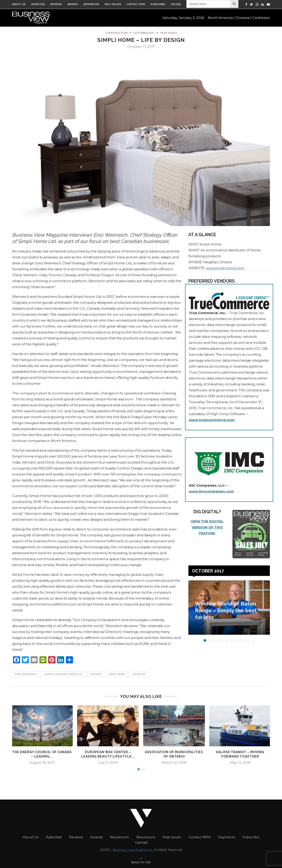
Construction (116, 33)
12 (253, 640)
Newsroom (91, 4)
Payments (227, 837)
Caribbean (261, 18)
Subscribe (158, 4)
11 (249, 640)
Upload (176, 4)
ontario (96, 674)
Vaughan (139, 674)
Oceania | (243, 18)
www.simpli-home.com (225, 268)
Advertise (38, 4)
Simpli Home (117, 674)
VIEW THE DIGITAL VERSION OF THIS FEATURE (207, 527)
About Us (19, 4)
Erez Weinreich (26, 674)
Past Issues (113, 4)
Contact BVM (136, 4)
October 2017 (144, 33)
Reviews (56, 4)
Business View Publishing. (133, 849)
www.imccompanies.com (211, 491)
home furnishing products (63, 674)
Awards (73, 4)
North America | (221, 18)
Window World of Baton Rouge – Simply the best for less (226, 612)
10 (245, 640)
